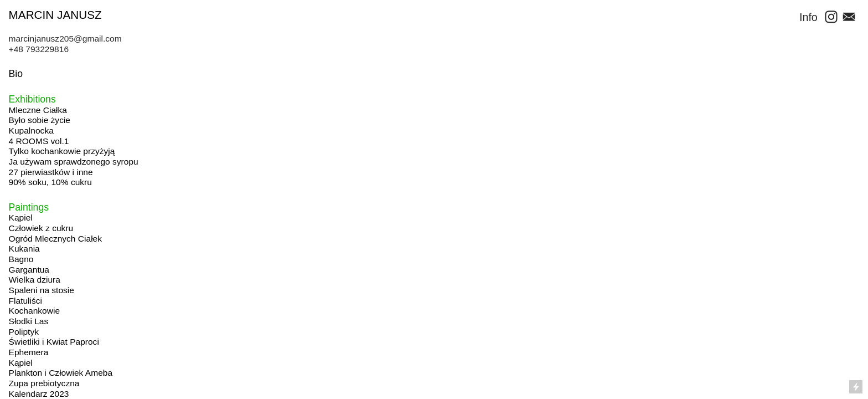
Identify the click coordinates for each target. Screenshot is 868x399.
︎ (831, 17)
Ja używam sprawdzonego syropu (74, 162)
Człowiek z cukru (41, 228)
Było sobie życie (40, 120)
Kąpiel (21, 218)
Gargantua (29, 270)
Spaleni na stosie (42, 290)
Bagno (21, 259)
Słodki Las (29, 321)
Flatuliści (25, 301)
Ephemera (29, 352)
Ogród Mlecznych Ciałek (56, 239)
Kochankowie (34, 311)
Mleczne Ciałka (38, 110)
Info (808, 17)
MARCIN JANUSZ (55, 15)
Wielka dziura (35, 280)
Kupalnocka (31, 131)
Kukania (24, 249)
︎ (848, 17)
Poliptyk (24, 332)
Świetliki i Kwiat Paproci (54, 342)
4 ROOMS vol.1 (39, 141)
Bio (16, 74)
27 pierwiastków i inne (51, 172)
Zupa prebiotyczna (44, 383)
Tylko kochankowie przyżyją (62, 151)
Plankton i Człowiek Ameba (61, 373)
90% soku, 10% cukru (50, 182)
